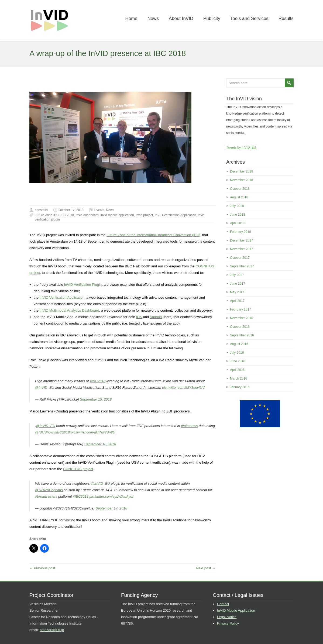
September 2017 (242, 266)
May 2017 (237, 292)
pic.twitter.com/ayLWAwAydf (111, 496)
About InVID (181, 18)
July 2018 (237, 206)
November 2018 (241, 180)
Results (286, 18)
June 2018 (238, 215)
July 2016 (237, 353)
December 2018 (241, 171)
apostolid (41, 210)
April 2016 (237, 370)
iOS (139, 317)
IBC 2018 (67, 215)
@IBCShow (44, 432)
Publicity (212, 18)
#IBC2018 (98, 381)
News (153, 18)
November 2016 (241, 318)
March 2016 (238, 378)
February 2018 (240, 232)
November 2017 (241, 249)
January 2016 (240, 387)
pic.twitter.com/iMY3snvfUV (183, 388)
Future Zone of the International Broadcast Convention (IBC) (153, 235)
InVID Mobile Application (236, 610)
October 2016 (240, 327)
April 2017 (237, 301)
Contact (223, 604)
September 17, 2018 (111, 508)
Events (99, 210)
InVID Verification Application (175, 215)
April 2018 (237, 223)
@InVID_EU (45, 388)
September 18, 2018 (100, 444)
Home (131, 18)
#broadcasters (46, 496)
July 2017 (237, 275)
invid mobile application (117, 215)
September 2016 (242, 335)
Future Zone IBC (47, 215)
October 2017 (240, 258)
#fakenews (189, 426)
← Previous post (42, 568)
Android (156, 317)
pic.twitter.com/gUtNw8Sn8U (93, 432)
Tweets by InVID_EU (241, 147)
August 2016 (239, 344)
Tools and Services (249, 18)
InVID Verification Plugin (83, 285)
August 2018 (239, 197)
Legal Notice (227, 617)
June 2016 (238, 361)
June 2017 (238, 284)
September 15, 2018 (96, 399)
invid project (144, 215)
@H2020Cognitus (49, 490)
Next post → (206, 568)
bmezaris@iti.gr (52, 630)
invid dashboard (87, 215)
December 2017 (241, 240)
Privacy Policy (228, 623)
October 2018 (240, 189)
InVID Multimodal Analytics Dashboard (69, 310)
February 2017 (240, 309)
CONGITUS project (78, 469)
